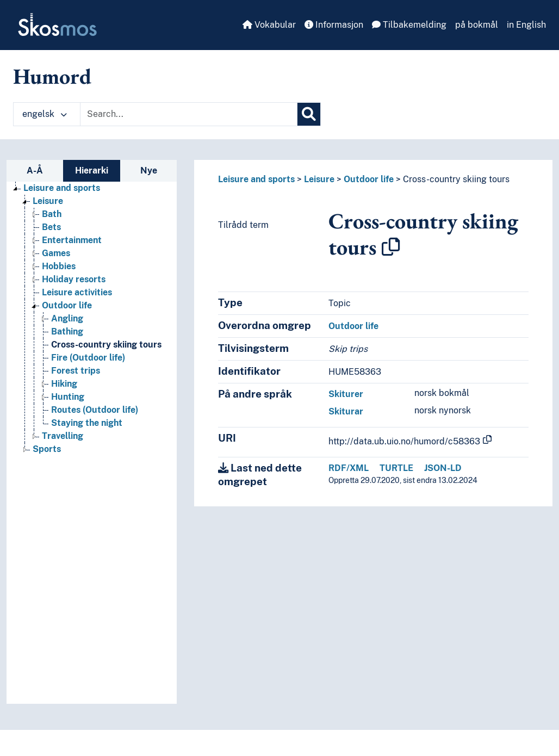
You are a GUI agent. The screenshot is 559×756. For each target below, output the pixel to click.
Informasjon (334, 25)
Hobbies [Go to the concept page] (59, 266)
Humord (52, 76)
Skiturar (346, 411)
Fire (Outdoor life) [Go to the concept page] (88, 358)
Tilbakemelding (409, 25)
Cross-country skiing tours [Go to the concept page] (106, 345)
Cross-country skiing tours (456, 179)
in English (526, 25)
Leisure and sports (256, 179)
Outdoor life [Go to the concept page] (67, 305)
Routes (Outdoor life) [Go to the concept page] (95, 410)
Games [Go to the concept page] (56, 253)
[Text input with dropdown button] (189, 114)
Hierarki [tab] (92, 171)
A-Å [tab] (35, 171)
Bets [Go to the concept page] (51, 227)
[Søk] (309, 114)
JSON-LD (443, 468)
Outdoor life (369, 179)
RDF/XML (349, 468)
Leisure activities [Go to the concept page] (77, 292)
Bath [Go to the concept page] (52, 214)
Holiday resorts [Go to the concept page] (74, 279)
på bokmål (477, 25)
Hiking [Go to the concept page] (64, 384)
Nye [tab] (149, 171)
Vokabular (269, 25)
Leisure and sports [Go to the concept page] (62, 188)
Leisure (319, 179)
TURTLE (396, 468)
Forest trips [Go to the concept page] (76, 371)
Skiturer (346, 394)
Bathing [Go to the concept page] (67, 331)
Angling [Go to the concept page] (67, 318)
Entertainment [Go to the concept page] (72, 240)
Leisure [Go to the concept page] (48, 201)
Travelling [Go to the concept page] (63, 436)
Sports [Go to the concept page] (47, 449)
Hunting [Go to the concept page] (68, 397)
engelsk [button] (45, 114)
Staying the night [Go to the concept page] (87, 423)
